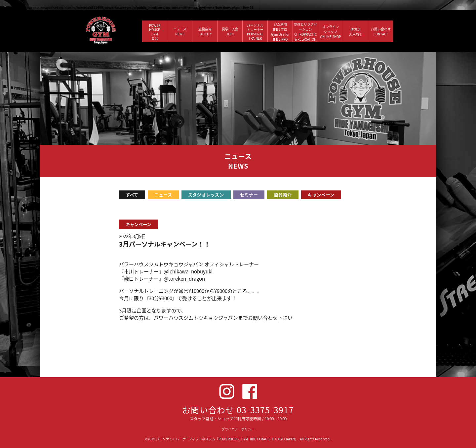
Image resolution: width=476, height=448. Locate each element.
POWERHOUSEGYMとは (155, 32)
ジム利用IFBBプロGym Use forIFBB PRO (280, 32)
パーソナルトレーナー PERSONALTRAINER (255, 32)
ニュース (163, 195)
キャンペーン (321, 195)
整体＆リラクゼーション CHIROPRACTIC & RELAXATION (305, 32)
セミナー (249, 195)
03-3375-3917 (265, 410)
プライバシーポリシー (238, 429)
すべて (132, 195)
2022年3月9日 (132, 236)
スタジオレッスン (206, 195)
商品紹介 (283, 195)
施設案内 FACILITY (205, 31)
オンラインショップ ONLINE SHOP (330, 32)
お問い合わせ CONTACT (381, 31)
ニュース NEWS (180, 31)
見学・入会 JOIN (230, 31)
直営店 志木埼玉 (356, 32)
